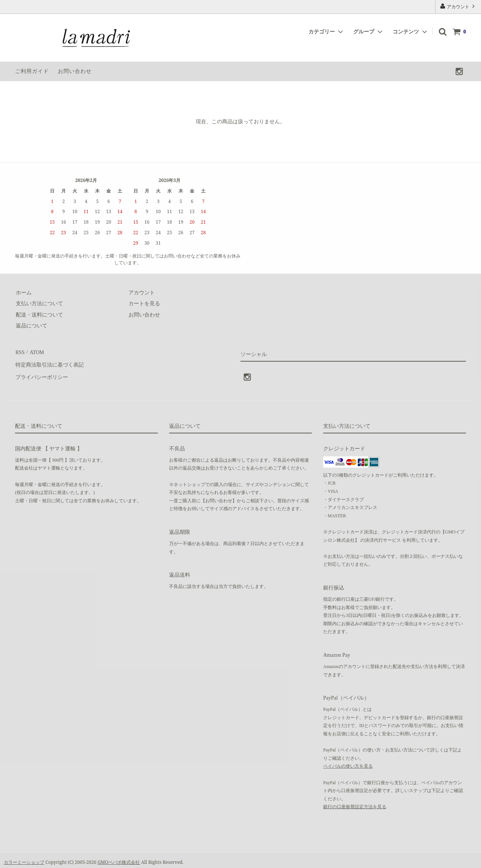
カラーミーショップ (24, 858)
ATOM (36, 352)
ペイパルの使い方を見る (348, 762)
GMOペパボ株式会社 (119, 858)
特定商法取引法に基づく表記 (49, 363)
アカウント (458, 6)
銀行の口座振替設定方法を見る (355, 803)
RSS (20, 352)
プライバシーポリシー (41, 374)
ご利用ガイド (32, 71)
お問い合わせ (75, 71)
